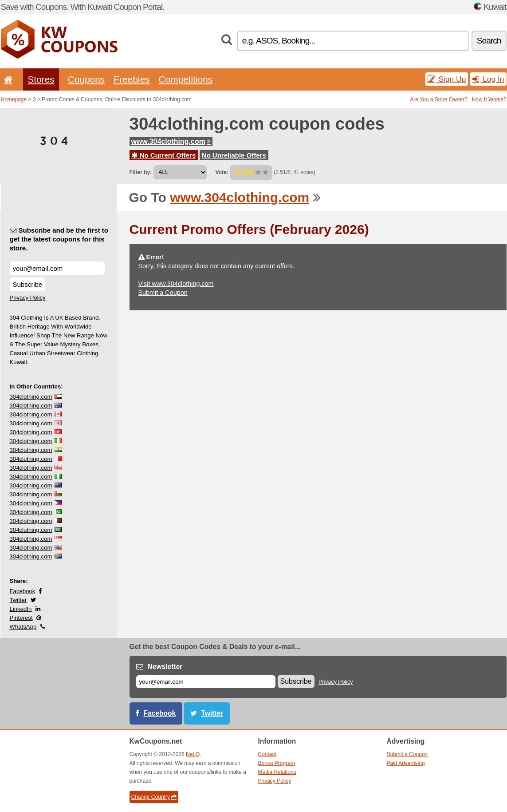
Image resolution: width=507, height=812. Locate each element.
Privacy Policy (28, 298)
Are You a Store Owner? (438, 99)
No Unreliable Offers (234, 155)
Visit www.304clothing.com (176, 284)
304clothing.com (31, 397)
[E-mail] (206, 682)
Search (489, 41)
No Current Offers (164, 155)
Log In (488, 79)
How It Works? (489, 99)
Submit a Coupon (163, 293)
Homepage (14, 99)
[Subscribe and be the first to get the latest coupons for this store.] (57, 268)
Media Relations (277, 772)
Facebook (23, 591)
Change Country (154, 797)
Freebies (132, 79)
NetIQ (193, 754)
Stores (41, 79)
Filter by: (141, 172)
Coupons (86, 79)
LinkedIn (21, 609)
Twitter (18, 600)
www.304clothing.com (171, 141)
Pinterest (21, 618)
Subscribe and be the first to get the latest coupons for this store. (59, 239)
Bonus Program (277, 763)
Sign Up (447, 79)
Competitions (185, 79)
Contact (267, 754)
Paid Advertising (406, 763)
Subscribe (28, 284)
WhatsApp (23, 627)
